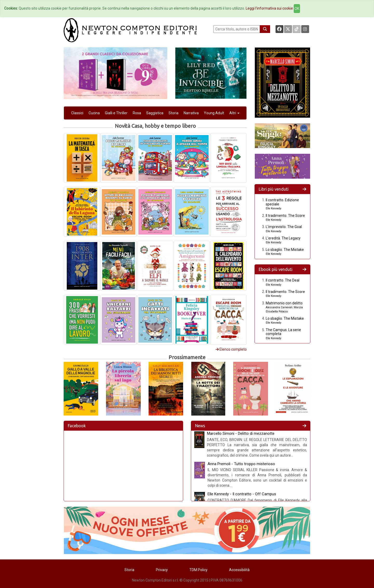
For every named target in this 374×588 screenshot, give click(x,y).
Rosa (137, 113)
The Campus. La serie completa (283, 332)
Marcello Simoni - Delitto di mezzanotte (241, 433)
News (200, 426)
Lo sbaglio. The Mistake (285, 250)
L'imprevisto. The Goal (284, 227)
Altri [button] (234, 113)
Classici (77, 113)
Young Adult (214, 113)
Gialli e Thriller (116, 113)
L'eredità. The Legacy (283, 238)
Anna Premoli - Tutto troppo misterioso (241, 464)
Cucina (94, 113)
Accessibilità (239, 570)
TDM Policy (198, 570)
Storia (173, 113)
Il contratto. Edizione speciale (282, 202)
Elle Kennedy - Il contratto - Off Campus (242, 494)
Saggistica (155, 113)
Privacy (162, 570)
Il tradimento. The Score (285, 216)
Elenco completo (231, 349)
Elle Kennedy (273, 208)
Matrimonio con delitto (284, 303)
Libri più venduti (274, 189)
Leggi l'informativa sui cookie (269, 8)
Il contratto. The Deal (283, 280)
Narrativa (191, 113)
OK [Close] (297, 9)
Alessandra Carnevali (279, 307)
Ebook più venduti (276, 269)
